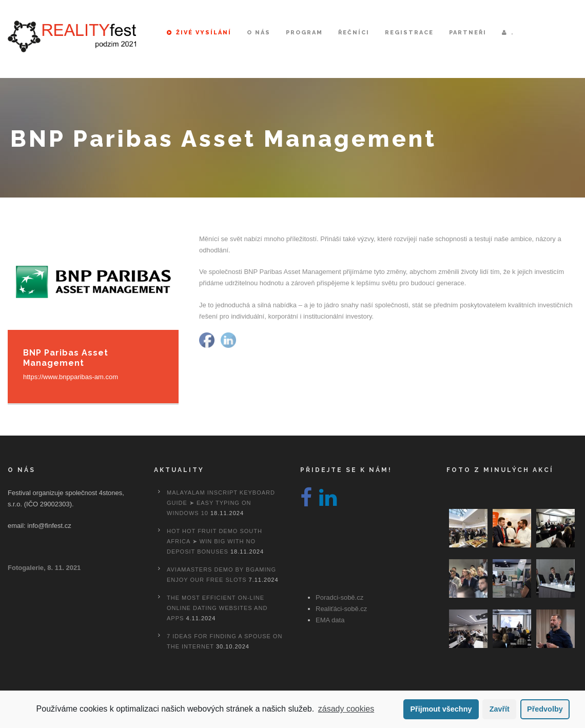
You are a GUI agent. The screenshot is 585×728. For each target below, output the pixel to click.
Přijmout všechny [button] (441, 709)
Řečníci (354, 33)
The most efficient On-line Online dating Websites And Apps (217, 608)
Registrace (409, 33)
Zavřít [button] (500, 709)
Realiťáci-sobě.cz (341, 609)
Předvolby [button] (545, 709)
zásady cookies (346, 709)
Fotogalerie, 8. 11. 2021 (44, 568)
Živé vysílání (199, 33)
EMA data (330, 620)
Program (304, 33)
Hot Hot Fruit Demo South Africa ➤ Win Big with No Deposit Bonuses (215, 541)
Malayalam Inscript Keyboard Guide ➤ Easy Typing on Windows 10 (221, 503)
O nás (259, 33)
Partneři (468, 33)
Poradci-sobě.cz (339, 597)
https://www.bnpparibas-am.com (71, 377)
